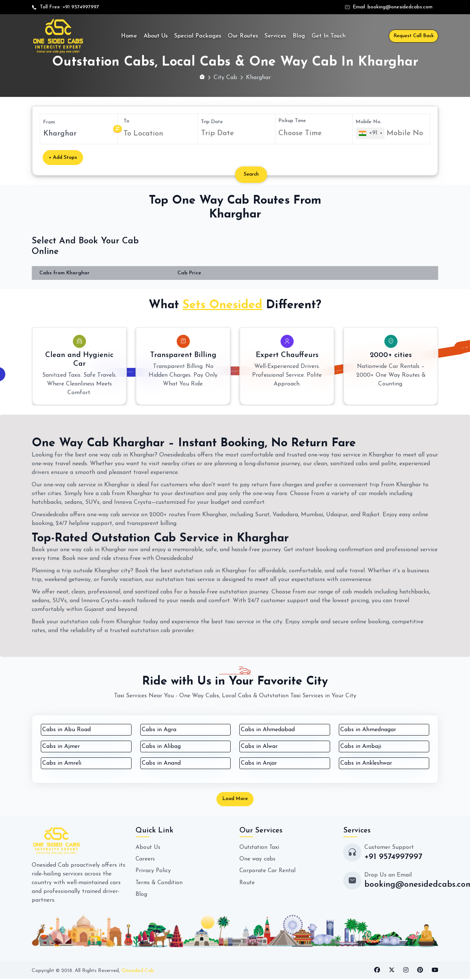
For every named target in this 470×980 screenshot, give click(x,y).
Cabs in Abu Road (66, 730)
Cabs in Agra (159, 730)
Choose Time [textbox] (300, 133)
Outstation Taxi (260, 848)
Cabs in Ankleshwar (366, 764)
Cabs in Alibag (161, 747)
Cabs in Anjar (259, 764)
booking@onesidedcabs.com (400, 7)
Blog (299, 36)
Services (275, 36)
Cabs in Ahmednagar (368, 730)
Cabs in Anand (161, 764)
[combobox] (159, 134)
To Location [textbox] (143, 134)
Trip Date (212, 122)
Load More (235, 800)
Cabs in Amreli (62, 764)
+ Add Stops (63, 158)
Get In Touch (329, 36)
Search (253, 175)
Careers (146, 860)
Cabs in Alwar (259, 747)
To (126, 121)
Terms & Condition (160, 883)
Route (247, 883)
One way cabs (258, 860)
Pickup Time (292, 121)
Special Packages (198, 36)
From (49, 122)
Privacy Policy (154, 872)
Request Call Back (414, 36)
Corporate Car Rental (268, 872)
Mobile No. (369, 122)
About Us (156, 36)
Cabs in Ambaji (361, 747)
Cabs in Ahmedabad (268, 730)
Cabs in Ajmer (61, 747)
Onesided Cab (138, 972)
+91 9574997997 (81, 7)
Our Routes (243, 36)
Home (129, 36)
